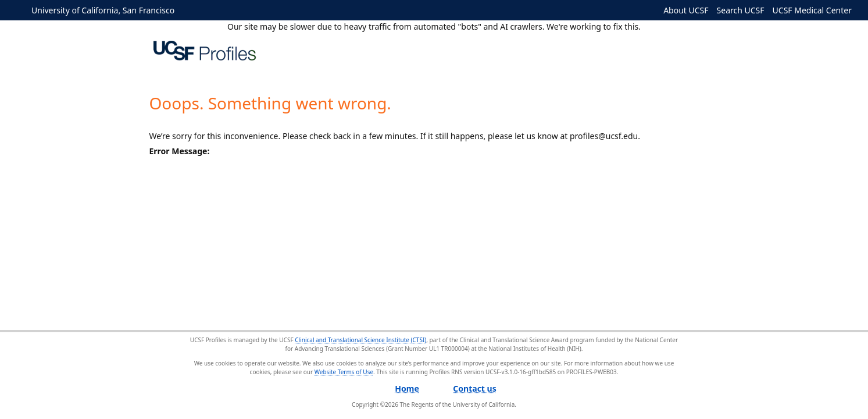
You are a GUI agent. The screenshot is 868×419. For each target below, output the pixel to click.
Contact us (474, 388)
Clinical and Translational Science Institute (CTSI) (360, 340)
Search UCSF (741, 10)
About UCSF (686, 10)
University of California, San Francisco (103, 10)
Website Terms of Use (344, 372)
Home (407, 388)
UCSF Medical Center (812, 10)
